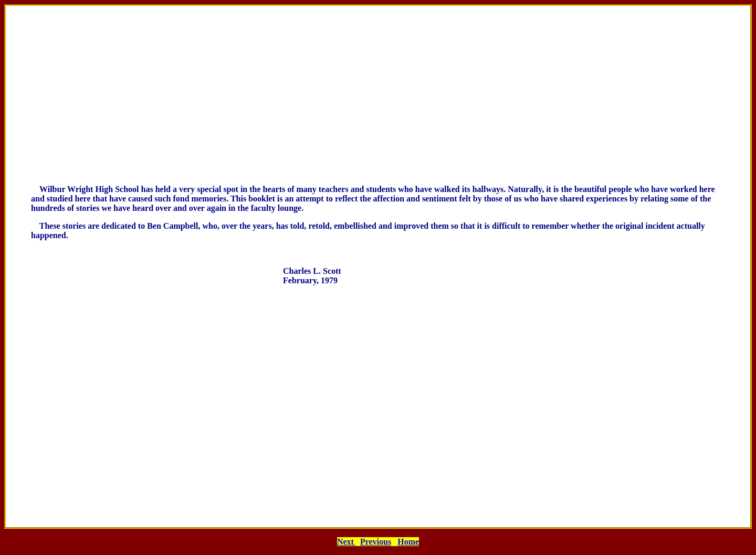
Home (408, 542)
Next (346, 542)
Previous (376, 542)
